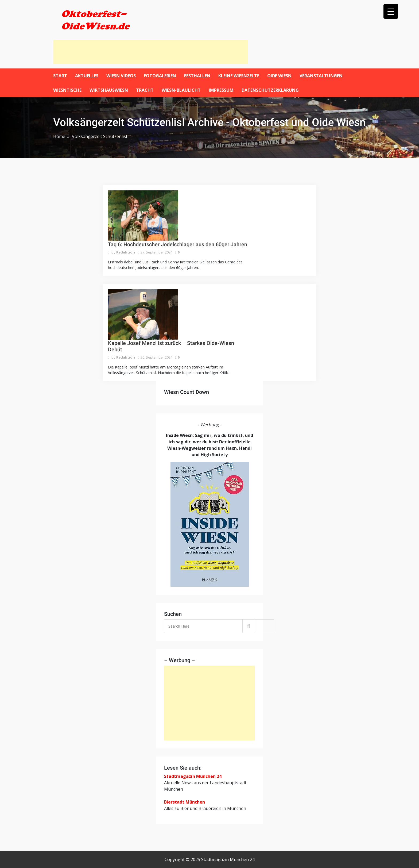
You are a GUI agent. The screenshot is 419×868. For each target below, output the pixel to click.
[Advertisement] (150, 52)
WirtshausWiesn (109, 90)
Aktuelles (87, 76)
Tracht (145, 90)
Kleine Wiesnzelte (239, 76)
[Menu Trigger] (391, 11)
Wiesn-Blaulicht (181, 90)
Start (60, 76)
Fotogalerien (160, 76)
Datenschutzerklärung (270, 90)
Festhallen (197, 76)
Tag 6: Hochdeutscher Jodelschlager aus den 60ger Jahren (178, 244)
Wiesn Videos (121, 76)
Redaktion (126, 252)
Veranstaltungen (321, 76)
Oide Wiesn (279, 76)
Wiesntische (67, 90)
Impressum (221, 90)
